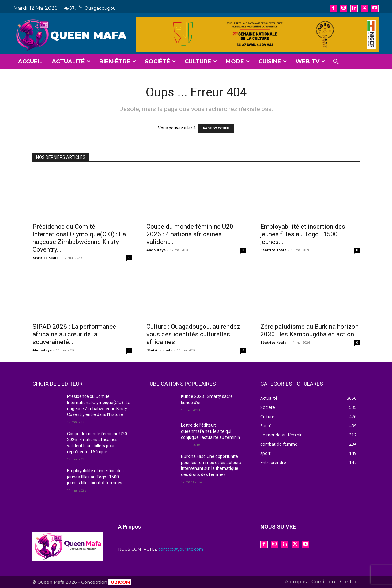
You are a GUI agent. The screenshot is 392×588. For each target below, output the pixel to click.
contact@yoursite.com (181, 549)
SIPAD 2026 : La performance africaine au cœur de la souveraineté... (74, 334)
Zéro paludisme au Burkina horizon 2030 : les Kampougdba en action (309, 330)
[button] (336, 62)
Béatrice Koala (46, 258)
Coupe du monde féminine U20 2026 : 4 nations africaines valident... (190, 234)
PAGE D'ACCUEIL (216, 128)
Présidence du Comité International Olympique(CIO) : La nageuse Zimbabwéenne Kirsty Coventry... (79, 238)
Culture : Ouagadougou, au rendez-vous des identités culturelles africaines (194, 334)
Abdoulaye (156, 250)
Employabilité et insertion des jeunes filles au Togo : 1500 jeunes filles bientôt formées (95, 477)
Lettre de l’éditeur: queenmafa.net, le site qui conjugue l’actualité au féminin (211, 431)
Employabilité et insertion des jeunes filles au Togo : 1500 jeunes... (303, 234)
